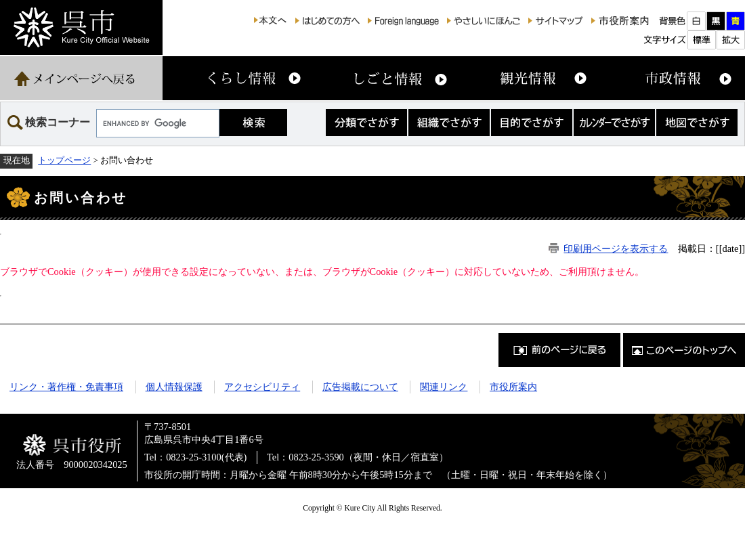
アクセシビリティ (262, 387)
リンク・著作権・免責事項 (66, 387)
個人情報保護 (174, 387)
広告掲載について (360, 387)
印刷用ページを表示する (616, 249)
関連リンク (444, 387)
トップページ (64, 160)
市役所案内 (513, 387)
